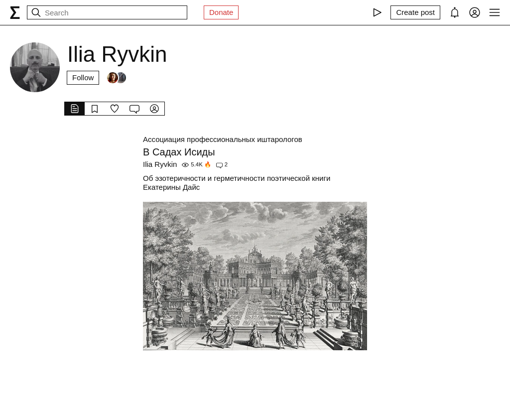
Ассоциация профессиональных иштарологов (223, 139)
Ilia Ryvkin (160, 164)
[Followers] (117, 78)
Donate (221, 12)
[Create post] (415, 12)
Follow (83, 77)
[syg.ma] (15, 12)
